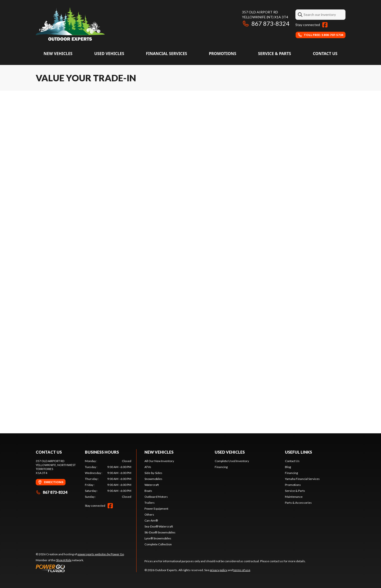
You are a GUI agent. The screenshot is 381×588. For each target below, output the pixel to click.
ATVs (148, 467)
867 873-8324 (266, 23)
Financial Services (167, 54)
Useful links (298, 452)
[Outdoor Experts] (70, 24)
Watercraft (152, 485)
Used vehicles (109, 54)
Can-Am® (151, 520)
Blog (288, 467)
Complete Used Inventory (232, 461)
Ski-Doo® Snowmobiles (160, 532)
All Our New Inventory (159, 461)
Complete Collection (158, 544)
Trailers (150, 503)
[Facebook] (325, 25)
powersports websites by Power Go (101, 554)
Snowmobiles (153, 479)
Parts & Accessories (298, 503)
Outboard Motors (156, 497)
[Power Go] (80, 568)
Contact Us (325, 54)
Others (149, 514)
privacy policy (219, 570)
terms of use (242, 570)
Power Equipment (156, 509)
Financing (221, 467)
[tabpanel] (108, 479)
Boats (148, 491)
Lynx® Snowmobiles (158, 538)
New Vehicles (58, 54)
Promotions (222, 54)
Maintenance (294, 497)
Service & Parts (274, 54)
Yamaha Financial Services (302, 479)
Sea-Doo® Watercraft (159, 526)
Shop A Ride (64, 560)
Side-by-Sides (153, 473)
